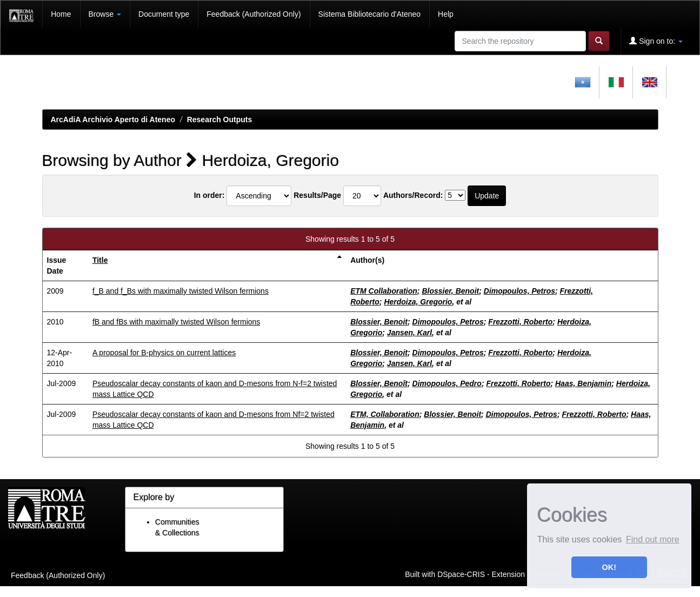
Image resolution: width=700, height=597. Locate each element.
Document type (164, 14)
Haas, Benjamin (583, 383)
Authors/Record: (413, 195)
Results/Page (317, 195)
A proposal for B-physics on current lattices (164, 353)
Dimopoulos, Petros (519, 291)
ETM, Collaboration (385, 414)
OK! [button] (609, 567)
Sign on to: (656, 41)
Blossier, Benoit (450, 291)
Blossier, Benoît (379, 383)
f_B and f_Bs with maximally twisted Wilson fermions (181, 291)
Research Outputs (220, 120)
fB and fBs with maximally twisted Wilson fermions (176, 322)
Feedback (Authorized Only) (254, 14)
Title (100, 260)
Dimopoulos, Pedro (447, 383)
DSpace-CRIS (461, 574)
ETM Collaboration (384, 291)
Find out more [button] (653, 539)
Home (61, 14)
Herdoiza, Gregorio (418, 302)
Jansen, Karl (409, 333)
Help (446, 14)
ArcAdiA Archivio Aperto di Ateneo (113, 120)
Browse (105, 14)
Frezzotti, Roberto (520, 322)
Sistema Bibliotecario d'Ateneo (369, 14)
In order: (209, 195)
